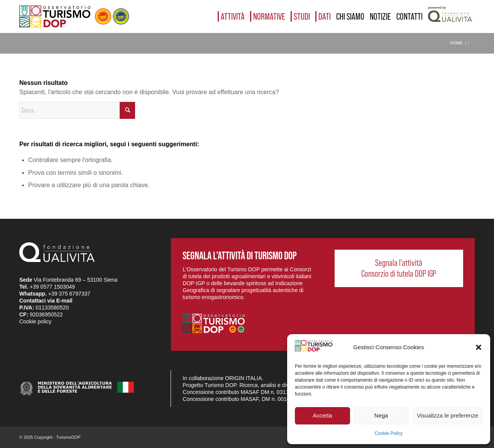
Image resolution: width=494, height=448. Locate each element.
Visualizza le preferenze (447, 415)
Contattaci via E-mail (46, 301)
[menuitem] (231, 16)
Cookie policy (35, 321)
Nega (381, 415)
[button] (479, 347)
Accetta (322, 415)
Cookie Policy (389, 433)
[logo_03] (74, 16)
